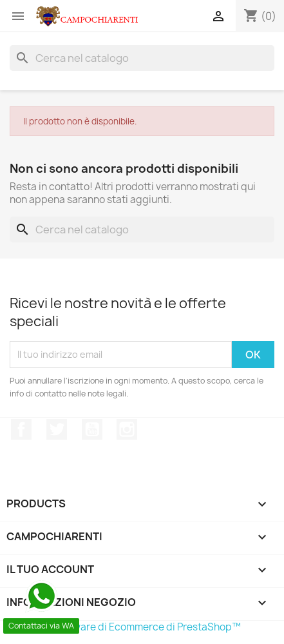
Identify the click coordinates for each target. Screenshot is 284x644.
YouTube (92, 429)
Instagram (127, 429)
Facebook (21, 429)
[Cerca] (142, 58)
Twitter (57, 429)
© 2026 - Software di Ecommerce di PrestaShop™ (125, 627)
